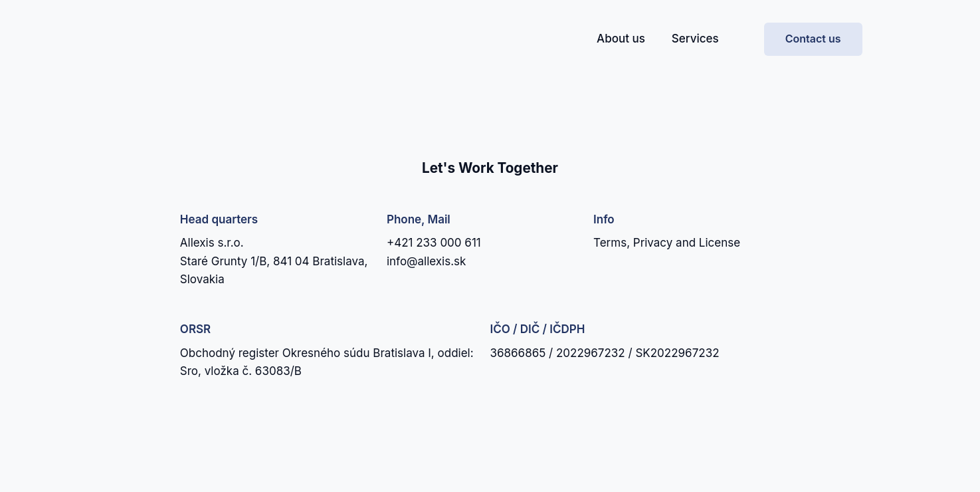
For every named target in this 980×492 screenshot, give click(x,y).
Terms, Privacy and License (667, 243)
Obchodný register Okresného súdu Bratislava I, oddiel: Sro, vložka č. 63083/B (327, 362)
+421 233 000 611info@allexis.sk (434, 252)
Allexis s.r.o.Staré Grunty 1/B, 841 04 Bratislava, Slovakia (274, 261)
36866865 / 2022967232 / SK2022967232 (604, 353)
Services (695, 39)
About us (621, 39)
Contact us (813, 39)
